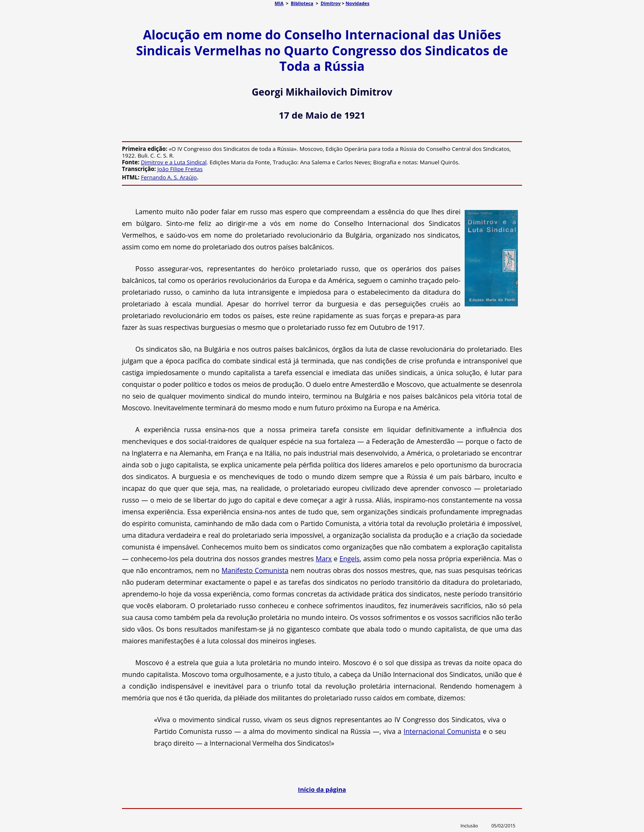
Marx (324, 559)
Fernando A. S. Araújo (169, 177)
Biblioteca (302, 3)
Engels (349, 559)
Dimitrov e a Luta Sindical (174, 162)
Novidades (358, 3)
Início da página (322, 789)
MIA (279, 3)
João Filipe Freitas (180, 169)
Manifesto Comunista (255, 570)
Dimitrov (331, 3)
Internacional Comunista (442, 731)
